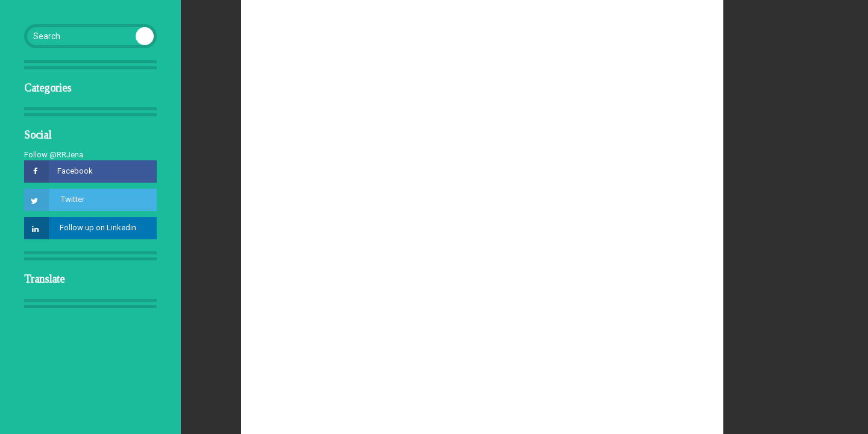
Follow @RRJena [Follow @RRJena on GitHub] (54, 155)
